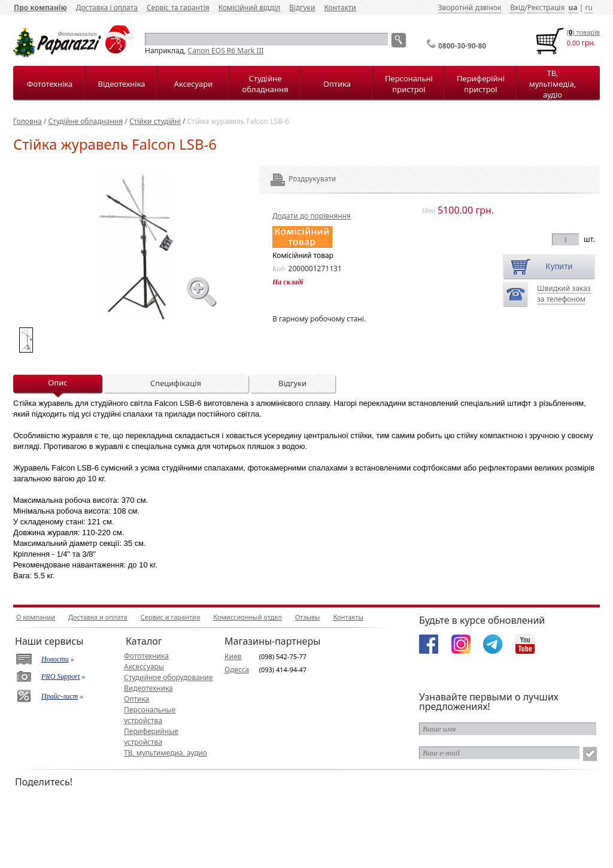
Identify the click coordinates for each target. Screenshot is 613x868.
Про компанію (40, 7)
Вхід (517, 7)
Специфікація (176, 383)
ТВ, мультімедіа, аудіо (553, 84)
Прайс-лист (60, 696)
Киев (233, 656)
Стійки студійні (155, 121)
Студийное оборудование (168, 677)
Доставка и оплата (98, 617)
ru (588, 7)
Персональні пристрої (409, 84)
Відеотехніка (121, 84)
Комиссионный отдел (247, 617)
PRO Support (60, 676)
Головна (28, 121)
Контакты (348, 617)
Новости (55, 659)
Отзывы (308, 617)
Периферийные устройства (151, 737)
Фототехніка (50, 84)
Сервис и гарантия (171, 617)
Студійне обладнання (265, 84)
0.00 (573, 43)
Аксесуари (193, 84)
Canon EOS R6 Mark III (226, 51)
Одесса (237, 670)
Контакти (340, 7)
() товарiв (583, 32)
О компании (36, 617)
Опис (57, 383)
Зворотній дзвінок (470, 7)
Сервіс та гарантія (178, 7)
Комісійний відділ (249, 7)
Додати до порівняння (312, 216)
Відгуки (302, 7)
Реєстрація (546, 7)
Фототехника (146, 656)
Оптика (337, 84)
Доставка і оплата (107, 7)
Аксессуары (144, 667)
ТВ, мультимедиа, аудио (166, 753)
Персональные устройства (150, 715)
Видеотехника (148, 688)
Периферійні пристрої (481, 84)
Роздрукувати (296, 179)
